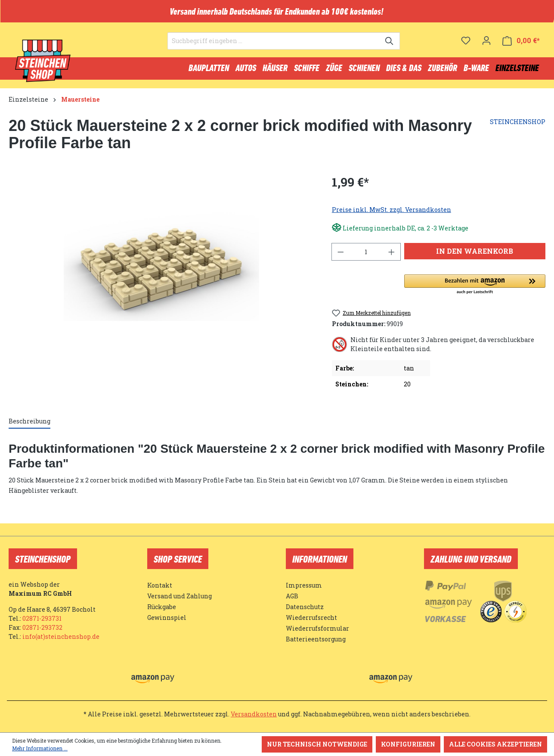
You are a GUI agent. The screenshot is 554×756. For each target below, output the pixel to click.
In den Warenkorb (475, 255)
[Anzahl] (366, 256)
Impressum (304, 585)
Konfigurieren (408, 744)
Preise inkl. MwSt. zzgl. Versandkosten (392, 213)
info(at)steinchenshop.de (61, 636)
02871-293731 (42, 618)
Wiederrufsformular (317, 628)
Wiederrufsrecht (311, 618)
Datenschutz (305, 607)
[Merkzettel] (466, 45)
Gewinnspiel (167, 618)
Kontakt (160, 585)
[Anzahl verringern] (340, 256)
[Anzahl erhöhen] (392, 256)
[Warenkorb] (521, 45)
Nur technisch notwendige (317, 744)
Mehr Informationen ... (40, 748)
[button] (475, 289)
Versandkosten (254, 714)
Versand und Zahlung (180, 596)
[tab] (29, 425)
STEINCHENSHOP (518, 126)
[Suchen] (390, 46)
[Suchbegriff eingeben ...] (274, 46)
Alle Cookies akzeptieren (495, 744)
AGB (292, 596)
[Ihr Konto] (486, 45)
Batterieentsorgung (316, 639)
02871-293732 (42, 627)
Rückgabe (162, 607)
